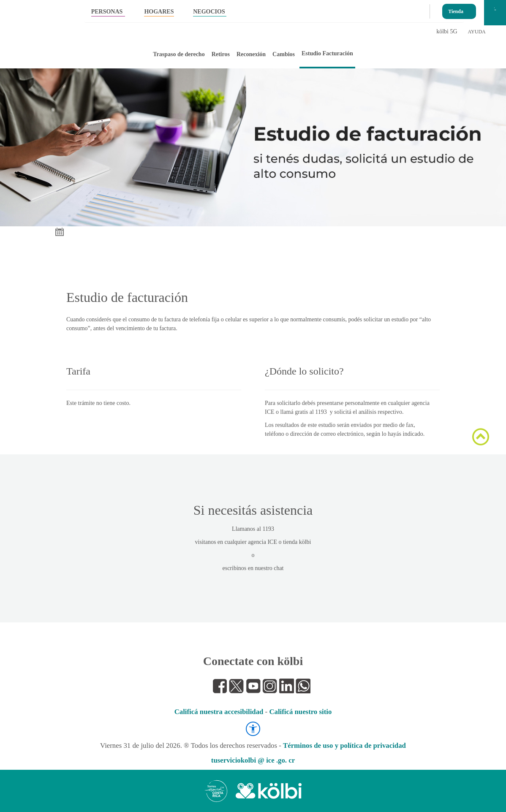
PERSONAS (107, 12)
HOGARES (159, 12)
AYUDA (477, 32)
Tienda (456, 10)
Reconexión (251, 54)
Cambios (284, 54)
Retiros (221, 54)
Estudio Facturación (327, 53)
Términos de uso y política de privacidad (344, 745)
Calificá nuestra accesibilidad (219, 712)
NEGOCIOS (209, 12)
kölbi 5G (447, 31)
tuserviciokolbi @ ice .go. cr (253, 760)
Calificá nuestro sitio (300, 712)
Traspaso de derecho (179, 54)
